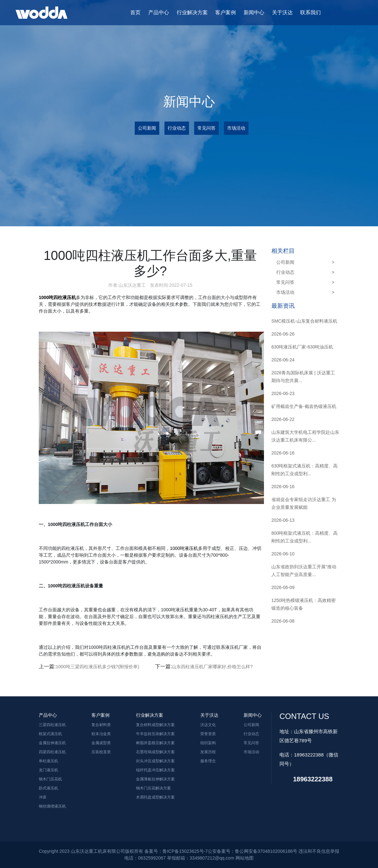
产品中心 (159, 12)
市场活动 (236, 128)
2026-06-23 (283, 393)
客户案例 (226, 12)
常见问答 (206, 128)
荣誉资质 (208, 734)
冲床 (43, 797)
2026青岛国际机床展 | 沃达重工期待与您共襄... (303, 377)
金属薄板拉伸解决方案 (155, 779)
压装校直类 (101, 752)
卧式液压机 (48, 788)
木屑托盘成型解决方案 (155, 797)
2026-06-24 (283, 360)
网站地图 (245, 858)
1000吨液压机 (184, 548)
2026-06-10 (283, 554)
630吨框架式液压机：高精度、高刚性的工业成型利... (304, 470)
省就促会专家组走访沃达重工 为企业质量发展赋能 (304, 503)
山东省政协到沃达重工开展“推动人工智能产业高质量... (304, 571)
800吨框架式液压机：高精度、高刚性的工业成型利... (304, 537)
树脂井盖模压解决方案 (155, 743)
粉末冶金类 (101, 734)
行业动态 (177, 128)
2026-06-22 (283, 419)
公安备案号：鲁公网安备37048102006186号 (252, 851)
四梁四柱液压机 (52, 752)
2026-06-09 (283, 587)
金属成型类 (101, 743)
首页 (135, 12)
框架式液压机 (50, 734)
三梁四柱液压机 (52, 725)
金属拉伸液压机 (52, 743)
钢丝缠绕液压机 (52, 806)
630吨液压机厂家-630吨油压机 (302, 347)
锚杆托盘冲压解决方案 (155, 770)
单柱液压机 (48, 761)
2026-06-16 (283, 453)
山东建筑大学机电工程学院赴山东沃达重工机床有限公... (305, 436)
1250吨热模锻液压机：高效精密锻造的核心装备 (304, 604)
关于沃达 (282, 12)
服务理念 (208, 761)
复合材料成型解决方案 (155, 725)
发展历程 (208, 752)
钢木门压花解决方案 (153, 788)
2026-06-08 (283, 621)
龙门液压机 (48, 770)
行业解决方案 (192, 12)
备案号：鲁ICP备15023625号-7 (176, 851)
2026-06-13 (283, 520)
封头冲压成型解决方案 (155, 761)
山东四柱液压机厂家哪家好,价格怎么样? (212, 667)
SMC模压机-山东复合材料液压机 (304, 321)
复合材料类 (101, 725)
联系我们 (310, 12)
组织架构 (208, 743)
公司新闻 (147, 128)
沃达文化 (208, 725)
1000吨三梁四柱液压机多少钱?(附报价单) (97, 667)
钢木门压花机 (50, 779)
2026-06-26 (283, 334)
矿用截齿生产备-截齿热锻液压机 (304, 406)
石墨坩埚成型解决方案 (155, 752)
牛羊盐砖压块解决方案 (155, 734)
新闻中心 (254, 12)
